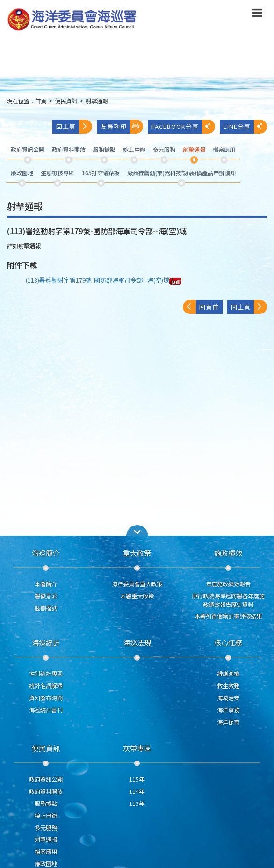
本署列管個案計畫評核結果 (228, 616)
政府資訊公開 (46, 779)
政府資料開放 (46, 791)
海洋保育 (228, 722)
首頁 (41, 101)
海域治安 (228, 698)
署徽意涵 (46, 596)
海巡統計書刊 (46, 710)
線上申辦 (46, 816)
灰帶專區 (137, 748)
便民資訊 (66, 101)
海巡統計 (46, 642)
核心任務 (228, 642)
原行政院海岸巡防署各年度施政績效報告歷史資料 (228, 600)
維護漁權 (228, 674)
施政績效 (228, 553)
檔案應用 (46, 852)
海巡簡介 (46, 553)
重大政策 (137, 553)
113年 (137, 804)
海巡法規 (137, 642)
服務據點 (46, 804)
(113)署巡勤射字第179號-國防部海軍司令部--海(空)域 (104, 280)
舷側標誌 (46, 608)
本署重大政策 (137, 596)
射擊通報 (97, 101)
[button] (137, 530)
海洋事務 (228, 710)
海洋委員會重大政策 (137, 584)
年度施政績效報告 (228, 584)
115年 (137, 779)
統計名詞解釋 (46, 686)
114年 (137, 791)
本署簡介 (46, 584)
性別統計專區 (46, 674)
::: (1, 105)
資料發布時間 (46, 698)
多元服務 (46, 828)
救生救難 (228, 686)
